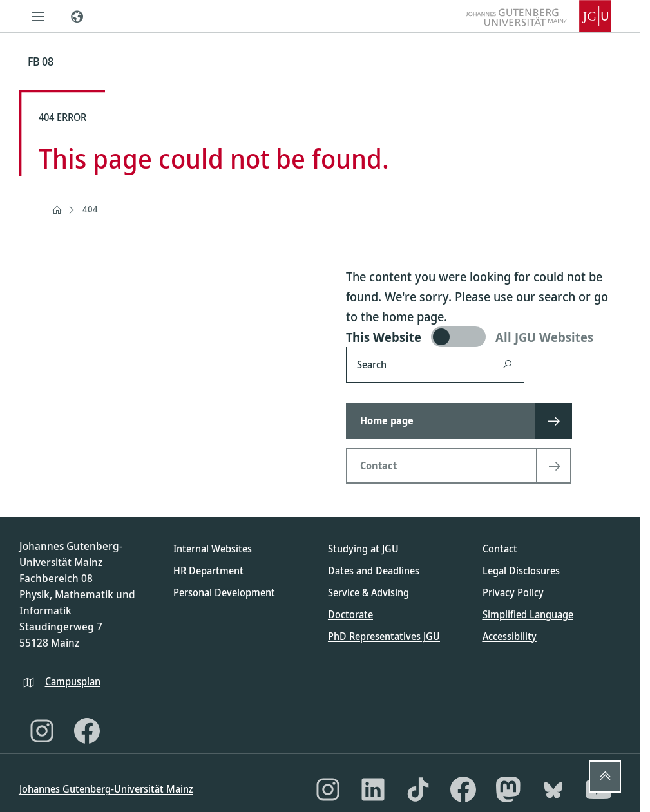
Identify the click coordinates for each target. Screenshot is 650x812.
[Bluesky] (553, 789)
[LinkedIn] (373, 789)
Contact (500, 549)
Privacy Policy (513, 592)
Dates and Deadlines (374, 571)
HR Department (208, 571)
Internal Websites (213, 549)
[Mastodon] (508, 789)
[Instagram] (42, 731)
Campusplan (73, 681)
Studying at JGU (363, 549)
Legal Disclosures (521, 571)
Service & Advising (368, 592)
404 (90, 209)
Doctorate (350, 614)
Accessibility (510, 636)
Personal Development (224, 592)
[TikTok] (418, 789)
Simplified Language (528, 614)
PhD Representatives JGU (384, 636)
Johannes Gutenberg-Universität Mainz (106, 789)
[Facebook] (87, 731)
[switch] (483, 337)
